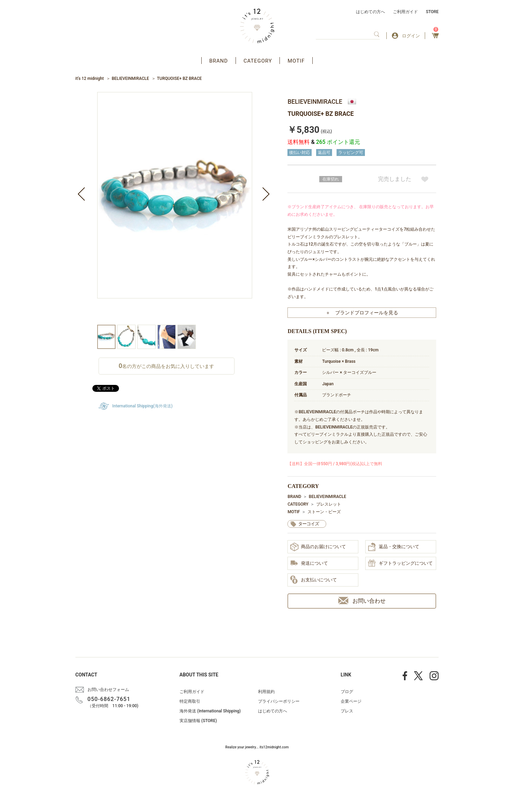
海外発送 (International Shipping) (210, 711)
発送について (309, 564)
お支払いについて (314, 580)
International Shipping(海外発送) (143, 406)
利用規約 (266, 692)
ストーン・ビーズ (324, 512)
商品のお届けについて (318, 547)
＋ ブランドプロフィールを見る (362, 313)
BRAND (219, 61)
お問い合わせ (362, 601)
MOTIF (296, 61)
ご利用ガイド (405, 12)
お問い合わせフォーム (108, 690)
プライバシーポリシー (279, 701)
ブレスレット (329, 504)
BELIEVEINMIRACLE (130, 79)
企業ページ (351, 701)
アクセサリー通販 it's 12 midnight (257, 26)
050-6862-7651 (109, 699)
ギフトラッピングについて (400, 564)
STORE (432, 12)
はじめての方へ (370, 12)
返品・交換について (394, 547)
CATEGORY (258, 61)
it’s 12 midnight (90, 79)
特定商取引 (190, 701)
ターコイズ (309, 524)
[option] (175, 208)
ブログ (347, 692)
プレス (347, 711)
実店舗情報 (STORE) (198, 721)
